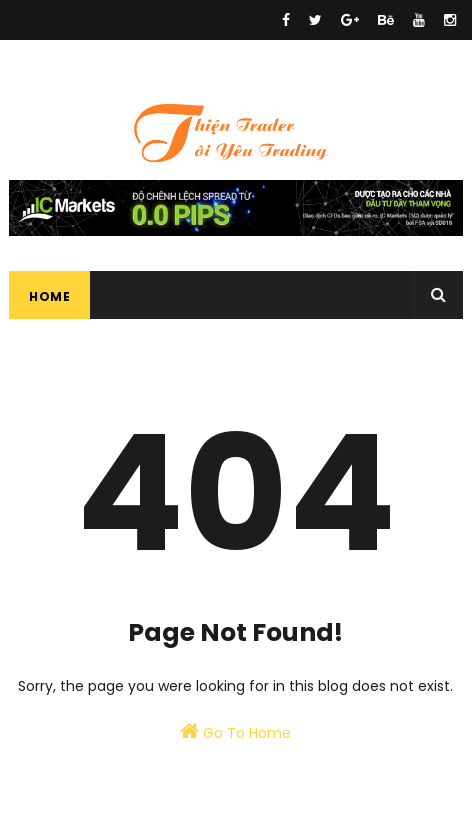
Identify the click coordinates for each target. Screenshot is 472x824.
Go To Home (235, 732)
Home (49, 296)
